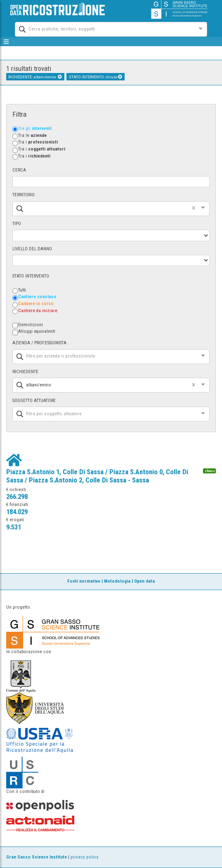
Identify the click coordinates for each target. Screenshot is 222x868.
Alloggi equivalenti (37, 331)
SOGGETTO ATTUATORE (34, 401)
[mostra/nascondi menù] (6, 42)
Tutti (22, 290)
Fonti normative (84, 581)
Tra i (38, 142)
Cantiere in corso (36, 304)
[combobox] (104, 28)
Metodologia (117, 581)
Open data (144, 581)
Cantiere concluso (37, 297)
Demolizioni (31, 325)
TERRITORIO (24, 195)
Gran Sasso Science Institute (37, 857)
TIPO (17, 224)
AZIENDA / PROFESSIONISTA (39, 343)
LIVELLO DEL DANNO (32, 249)
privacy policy (85, 857)
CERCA (19, 170)
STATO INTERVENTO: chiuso (96, 77)
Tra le (32, 135)
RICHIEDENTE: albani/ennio (35, 77)
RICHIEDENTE (25, 372)
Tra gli (35, 128)
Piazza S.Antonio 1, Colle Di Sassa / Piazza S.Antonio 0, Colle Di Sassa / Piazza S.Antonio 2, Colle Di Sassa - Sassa (97, 476)
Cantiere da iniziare (38, 311)
